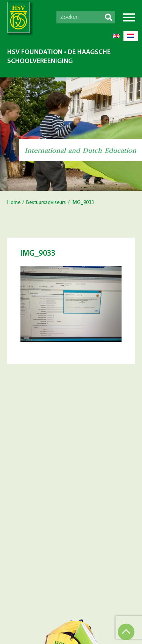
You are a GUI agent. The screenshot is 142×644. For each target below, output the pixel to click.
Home (14, 203)
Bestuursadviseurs (46, 203)
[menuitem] (116, 36)
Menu (129, 17)
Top (126, 632)
